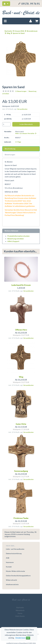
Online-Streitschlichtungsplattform (18, 576)
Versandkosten (22, 109)
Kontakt (9, 567)
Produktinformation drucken (18, 236)
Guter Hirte (21, 424)
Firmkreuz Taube (21, 518)
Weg (8, 33)
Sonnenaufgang (21, 471)
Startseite (8, 31)
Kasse (20, 613)
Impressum (10, 562)
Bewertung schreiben (16, 239)
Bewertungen (10, 155)
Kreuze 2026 (19, 31)
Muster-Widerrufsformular (16, 571)
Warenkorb (20, 610)
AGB (8, 558)
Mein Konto (20, 616)
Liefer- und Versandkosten (15, 549)
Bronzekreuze (32, 31)
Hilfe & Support (13, 241)
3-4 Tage (18, 142)
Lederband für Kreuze (21, 285)
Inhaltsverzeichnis (12, 584)
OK (28, 638)
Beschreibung (10, 149)
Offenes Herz (21, 330)
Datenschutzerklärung (14, 553)
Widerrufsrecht (11, 580)
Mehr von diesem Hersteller (26, 133)
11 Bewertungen (21, 91)
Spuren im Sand (19, 33)
